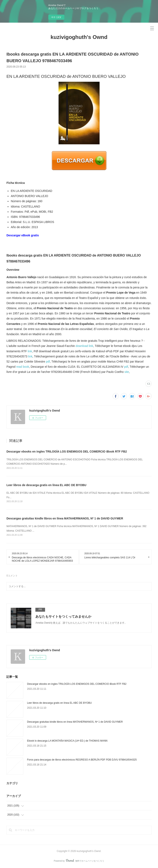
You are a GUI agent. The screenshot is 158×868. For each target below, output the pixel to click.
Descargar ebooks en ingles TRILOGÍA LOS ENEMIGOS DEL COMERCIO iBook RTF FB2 (67, 451)
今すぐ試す (56, 17)
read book (23, 367)
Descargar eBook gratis (23, 235)
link (30, 351)
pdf (48, 362)
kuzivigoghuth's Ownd (79, 37)
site (127, 372)
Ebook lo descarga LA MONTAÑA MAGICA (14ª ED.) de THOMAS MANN (67, 741)
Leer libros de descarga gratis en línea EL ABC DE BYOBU (46, 485)
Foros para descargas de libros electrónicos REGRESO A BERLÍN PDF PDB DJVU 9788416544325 (82, 760)
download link (84, 346)
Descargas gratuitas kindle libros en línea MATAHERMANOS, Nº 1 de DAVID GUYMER (65, 518)
